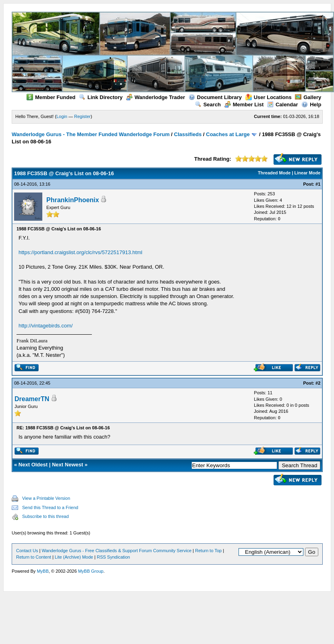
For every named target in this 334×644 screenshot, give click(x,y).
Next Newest (67, 465)
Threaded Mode (274, 173)
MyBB (43, 571)
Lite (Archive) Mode (74, 557)
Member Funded (51, 97)
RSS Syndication (113, 557)
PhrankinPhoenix (73, 200)
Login (62, 116)
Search (208, 105)
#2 (318, 383)
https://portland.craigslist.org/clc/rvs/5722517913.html (80, 252)
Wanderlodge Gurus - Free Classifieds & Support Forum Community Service (116, 551)
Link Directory (101, 97)
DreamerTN (32, 399)
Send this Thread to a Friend (50, 507)
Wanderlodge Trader (156, 97)
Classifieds (188, 134)
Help (311, 105)
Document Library (215, 97)
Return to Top (208, 551)
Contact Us (27, 551)
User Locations (269, 97)
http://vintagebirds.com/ (46, 326)
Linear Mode (308, 173)
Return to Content (34, 557)
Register (82, 116)
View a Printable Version (46, 498)
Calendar (283, 105)
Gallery (308, 97)
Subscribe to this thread (46, 516)
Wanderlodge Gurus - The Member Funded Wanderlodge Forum (91, 134)
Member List (244, 105)
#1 (318, 184)
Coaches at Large (228, 134)
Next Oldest (33, 465)
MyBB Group (91, 571)
